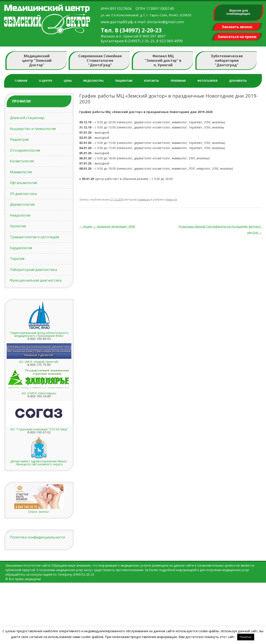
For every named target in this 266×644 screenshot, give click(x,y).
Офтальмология (23, 183)
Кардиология (21, 248)
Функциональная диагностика (36, 280)
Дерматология (22, 204)
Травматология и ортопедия (34, 237)
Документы (238, 81)
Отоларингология (25, 150)
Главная (21, 81)
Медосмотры (93, 81)
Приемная (178, 81)
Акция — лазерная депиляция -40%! (107, 226)
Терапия (17, 259)
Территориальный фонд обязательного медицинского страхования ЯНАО (39, 334)
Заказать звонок (237, 27)
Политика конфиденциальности (37, 537)
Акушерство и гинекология (33, 129)
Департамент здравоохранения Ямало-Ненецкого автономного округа (39, 463)
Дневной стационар (27, 118)
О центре (46, 81)
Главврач (144, 199)
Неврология (20, 215)
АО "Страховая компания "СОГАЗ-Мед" (39, 429)
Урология (18, 226)
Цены (68, 81)
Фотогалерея (207, 81)
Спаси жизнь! (39, 512)
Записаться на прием (237, 37)
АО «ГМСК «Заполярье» (39, 393)
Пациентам (124, 81)
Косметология (22, 161)
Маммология (21, 172)
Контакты (151, 81)
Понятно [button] (246, 637)
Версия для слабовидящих (238, 12)
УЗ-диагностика (23, 194)
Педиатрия (19, 139)
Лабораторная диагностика (33, 270)
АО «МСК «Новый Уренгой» (39, 362)
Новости (171, 199)
